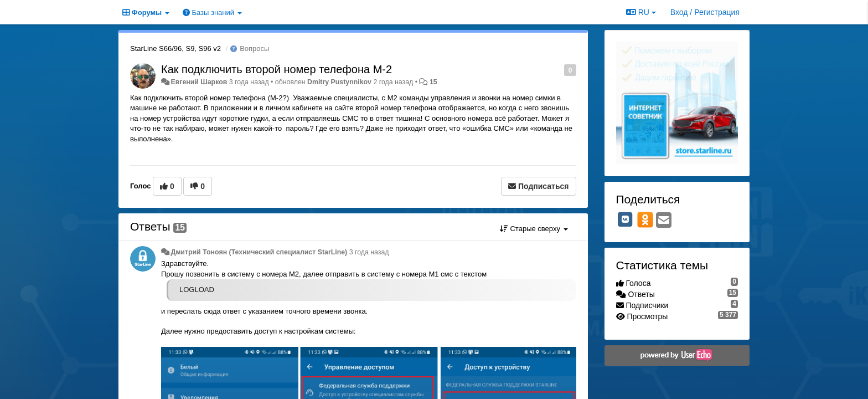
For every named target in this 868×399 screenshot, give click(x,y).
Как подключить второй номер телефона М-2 (277, 69)
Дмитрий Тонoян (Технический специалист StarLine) (259, 252)
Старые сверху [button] (534, 229)
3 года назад (369, 252)
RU (641, 12)
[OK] (645, 219)
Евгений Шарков (199, 82)
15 (433, 82)
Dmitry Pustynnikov (339, 82)
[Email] (664, 221)
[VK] (626, 219)
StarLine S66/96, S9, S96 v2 (175, 48)
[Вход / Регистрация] (705, 12)
